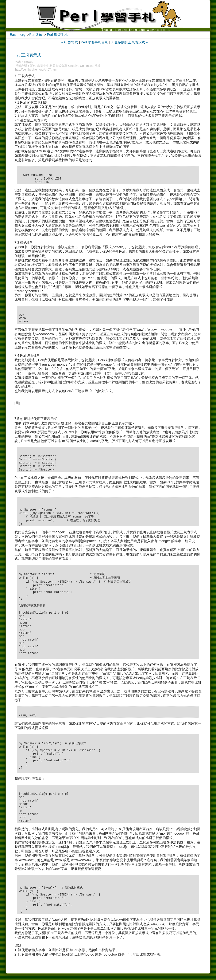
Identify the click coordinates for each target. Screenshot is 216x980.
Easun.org (18, 35)
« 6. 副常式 (70, 42)
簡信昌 (28, 62)
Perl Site (36, 35)
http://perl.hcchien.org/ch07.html (36, 70)
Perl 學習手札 (57, 35)
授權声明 (21, 66)
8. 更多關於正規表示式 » (129, 42)
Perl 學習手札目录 (94, 42)
